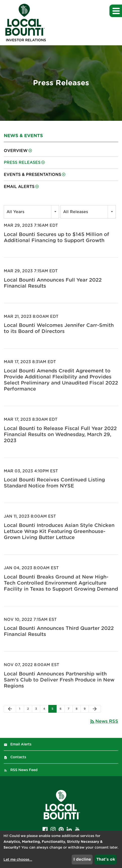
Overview (16, 151)
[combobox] (31, 212)
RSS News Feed (24, 770)
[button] (116, 11)
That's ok (106, 859)
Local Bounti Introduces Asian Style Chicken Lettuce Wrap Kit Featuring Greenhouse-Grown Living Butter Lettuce (59, 532)
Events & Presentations (32, 175)
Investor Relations (26, 40)
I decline (82, 859)
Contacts (18, 757)
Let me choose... (18, 860)
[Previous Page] (10, 709)
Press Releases (22, 163)
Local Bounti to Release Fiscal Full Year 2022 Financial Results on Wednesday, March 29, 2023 (60, 435)
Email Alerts (19, 187)
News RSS (104, 722)
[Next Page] (95, 709)
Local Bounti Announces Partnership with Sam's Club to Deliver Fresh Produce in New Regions (59, 680)
